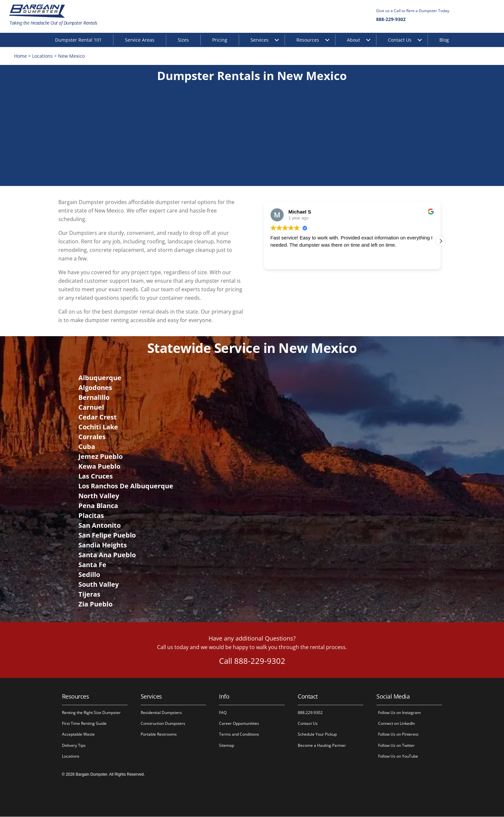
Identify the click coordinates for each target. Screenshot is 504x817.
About (353, 40)
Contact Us (400, 40)
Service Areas (140, 40)
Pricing (220, 40)
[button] (441, 241)
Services (260, 40)
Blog (444, 40)
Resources (308, 40)
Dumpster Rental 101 (78, 40)
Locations (43, 56)
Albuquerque (100, 378)
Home (21, 56)
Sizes (183, 40)
